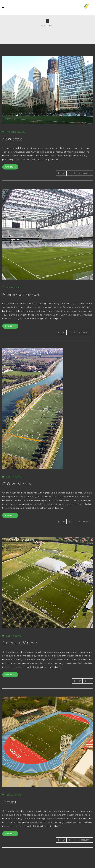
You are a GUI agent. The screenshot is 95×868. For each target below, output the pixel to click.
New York (12, 139)
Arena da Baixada (21, 294)
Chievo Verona (17, 484)
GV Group (84, 25)
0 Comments (85, 173)
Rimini (9, 802)
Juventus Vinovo (20, 643)
